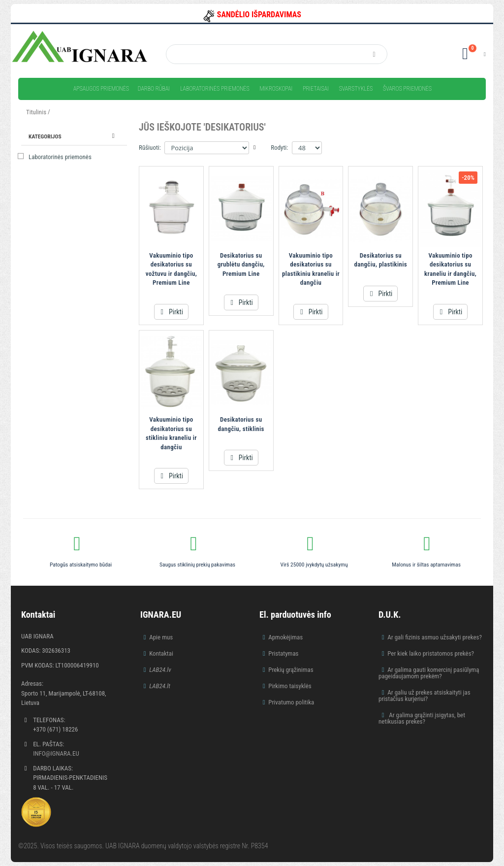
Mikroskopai (276, 89)
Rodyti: (279, 148)
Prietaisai (316, 89)
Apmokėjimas (285, 637)
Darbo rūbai (154, 89)
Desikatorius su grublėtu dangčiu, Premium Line (241, 265)
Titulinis (36, 112)
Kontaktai (161, 653)
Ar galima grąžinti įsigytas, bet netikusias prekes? (422, 718)
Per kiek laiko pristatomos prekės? (431, 653)
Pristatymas (283, 653)
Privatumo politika (291, 702)
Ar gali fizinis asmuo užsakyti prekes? (435, 637)
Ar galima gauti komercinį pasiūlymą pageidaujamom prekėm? (429, 673)
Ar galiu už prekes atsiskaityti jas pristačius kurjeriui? (425, 696)
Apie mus (161, 637)
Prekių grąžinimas (291, 670)
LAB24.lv (160, 670)
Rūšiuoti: (150, 148)
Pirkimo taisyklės (290, 686)
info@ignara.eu (56, 753)
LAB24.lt (160, 686)
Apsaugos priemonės (101, 89)
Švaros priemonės (407, 89)
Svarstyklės (356, 89)
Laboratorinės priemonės (215, 89)
